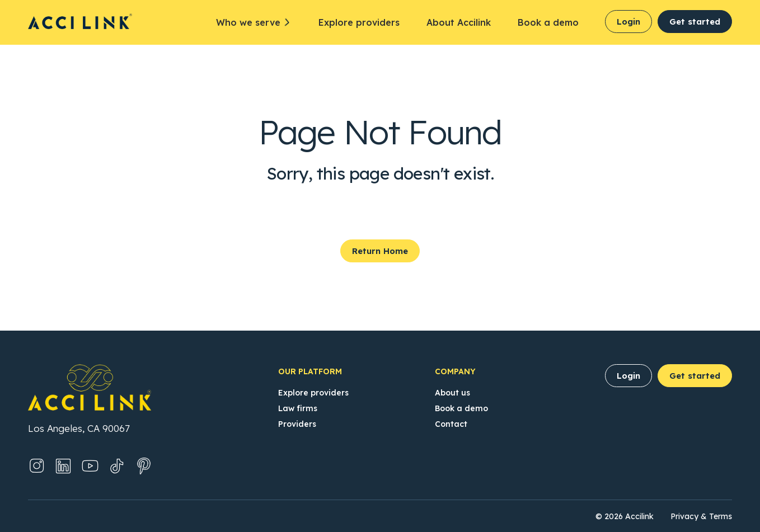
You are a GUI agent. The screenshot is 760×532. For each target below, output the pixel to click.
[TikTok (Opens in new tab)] (117, 466)
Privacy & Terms (701, 516)
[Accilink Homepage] (80, 21)
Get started (695, 22)
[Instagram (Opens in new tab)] (36, 466)
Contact (451, 424)
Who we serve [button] (248, 22)
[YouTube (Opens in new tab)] (90, 466)
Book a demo (548, 22)
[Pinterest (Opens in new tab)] (144, 466)
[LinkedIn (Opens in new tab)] (63, 466)
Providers (297, 424)
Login (628, 22)
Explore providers (359, 22)
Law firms (298, 408)
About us (452, 393)
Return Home (380, 251)
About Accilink (459, 22)
